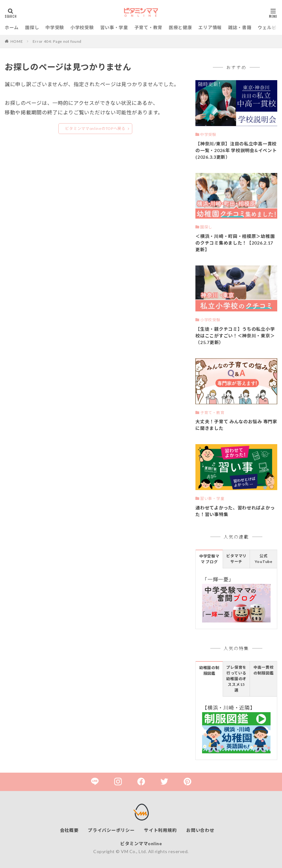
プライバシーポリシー (111, 830)
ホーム (12, 27)
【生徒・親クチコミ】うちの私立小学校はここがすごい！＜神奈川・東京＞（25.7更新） (235, 336)
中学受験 (55, 27)
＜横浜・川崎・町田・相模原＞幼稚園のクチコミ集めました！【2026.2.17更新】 (235, 243)
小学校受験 (82, 27)
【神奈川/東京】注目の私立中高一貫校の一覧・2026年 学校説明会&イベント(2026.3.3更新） (236, 150)
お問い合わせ (200, 830)
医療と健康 (180, 27)
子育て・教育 (148, 27)
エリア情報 (210, 27)
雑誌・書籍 (240, 27)
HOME (17, 41)
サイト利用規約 (160, 830)
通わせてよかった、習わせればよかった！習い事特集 (235, 511)
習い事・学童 (114, 27)
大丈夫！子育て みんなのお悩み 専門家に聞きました (236, 425)
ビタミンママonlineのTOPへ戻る (95, 128)
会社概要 (69, 830)
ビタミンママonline (141, 843)
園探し (32, 27)
